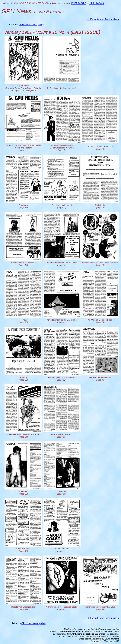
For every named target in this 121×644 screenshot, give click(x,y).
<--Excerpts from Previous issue (103, 19)
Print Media (79, 3)
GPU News (96, 3)
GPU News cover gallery (31, 25)
